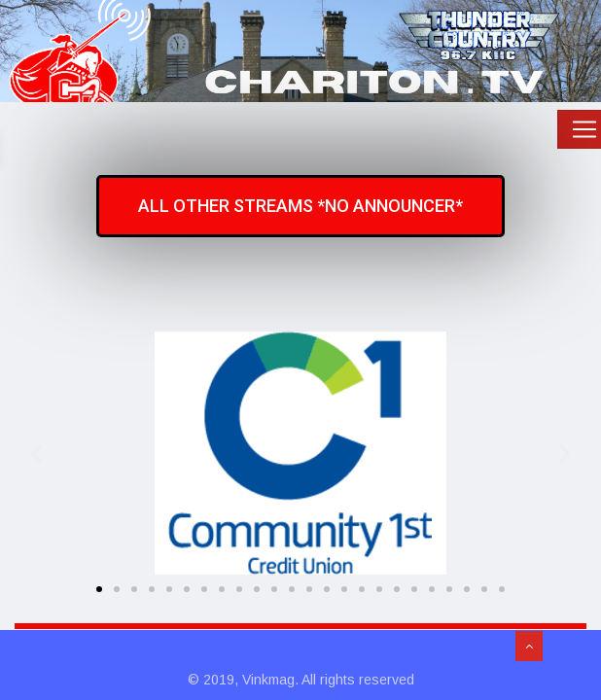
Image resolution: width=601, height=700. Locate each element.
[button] (36, 453)
